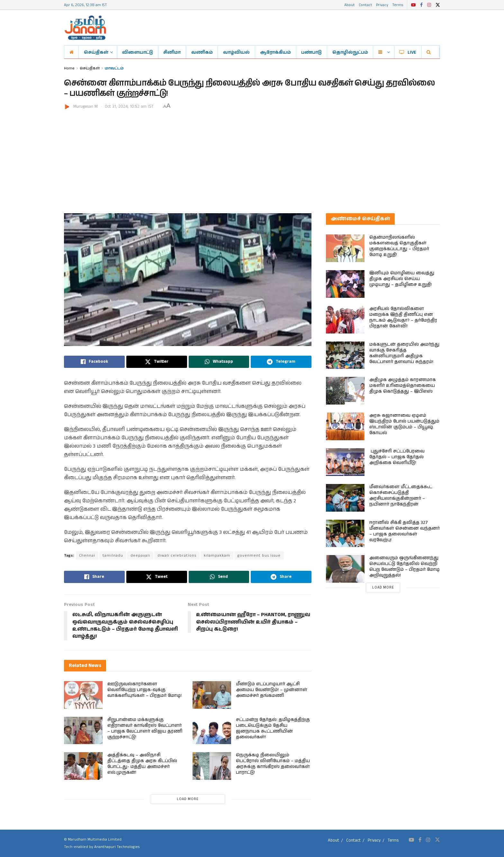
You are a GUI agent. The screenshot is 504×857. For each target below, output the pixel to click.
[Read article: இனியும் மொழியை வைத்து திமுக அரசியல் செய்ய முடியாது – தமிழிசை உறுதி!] (345, 284)
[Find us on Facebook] (420, 840)
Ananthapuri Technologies (117, 847)
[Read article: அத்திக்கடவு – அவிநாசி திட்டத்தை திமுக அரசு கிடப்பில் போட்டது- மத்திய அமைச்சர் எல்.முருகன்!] (83, 766)
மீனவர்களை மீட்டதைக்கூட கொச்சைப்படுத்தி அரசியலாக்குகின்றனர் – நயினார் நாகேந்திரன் (401, 496)
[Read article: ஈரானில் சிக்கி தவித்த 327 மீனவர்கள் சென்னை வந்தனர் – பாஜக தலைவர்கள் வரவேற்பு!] (345, 533)
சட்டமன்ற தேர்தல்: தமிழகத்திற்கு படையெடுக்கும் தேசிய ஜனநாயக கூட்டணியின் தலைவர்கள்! (273, 728)
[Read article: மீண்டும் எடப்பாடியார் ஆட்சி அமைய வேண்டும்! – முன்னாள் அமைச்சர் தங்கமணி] (212, 695)
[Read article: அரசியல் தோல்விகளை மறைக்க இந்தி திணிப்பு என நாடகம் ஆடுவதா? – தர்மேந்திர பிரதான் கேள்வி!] (345, 320)
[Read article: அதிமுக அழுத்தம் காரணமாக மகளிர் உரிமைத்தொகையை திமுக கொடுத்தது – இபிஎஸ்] (345, 391)
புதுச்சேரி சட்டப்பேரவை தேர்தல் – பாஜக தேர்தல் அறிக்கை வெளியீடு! (397, 457)
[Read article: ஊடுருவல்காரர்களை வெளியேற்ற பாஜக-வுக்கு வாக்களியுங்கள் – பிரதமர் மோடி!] (83, 695)
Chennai (87, 556)
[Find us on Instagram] (428, 840)
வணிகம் (202, 52)
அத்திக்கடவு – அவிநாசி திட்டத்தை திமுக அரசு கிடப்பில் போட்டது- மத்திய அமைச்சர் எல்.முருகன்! (142, 764)
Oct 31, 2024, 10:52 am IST (129, 107)
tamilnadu (113, 556)
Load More (188, 799)
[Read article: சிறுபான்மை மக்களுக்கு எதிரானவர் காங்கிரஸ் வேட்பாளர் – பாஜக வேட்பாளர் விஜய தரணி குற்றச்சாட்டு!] (83, 731)
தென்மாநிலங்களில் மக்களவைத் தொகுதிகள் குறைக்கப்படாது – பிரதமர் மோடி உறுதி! (399, 246)
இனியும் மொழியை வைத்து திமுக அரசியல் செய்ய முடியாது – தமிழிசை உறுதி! (402, 279)
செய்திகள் (96, 52)
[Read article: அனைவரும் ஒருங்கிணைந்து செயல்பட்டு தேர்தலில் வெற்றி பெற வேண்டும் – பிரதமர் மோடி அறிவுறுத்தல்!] (345, 569)
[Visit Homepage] (85, 28)
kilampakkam (217, 556)
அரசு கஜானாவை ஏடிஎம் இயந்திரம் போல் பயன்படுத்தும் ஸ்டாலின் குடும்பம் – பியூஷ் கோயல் (404, 424)
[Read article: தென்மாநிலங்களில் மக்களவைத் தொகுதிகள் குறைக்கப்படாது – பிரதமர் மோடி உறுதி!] (345, 248)
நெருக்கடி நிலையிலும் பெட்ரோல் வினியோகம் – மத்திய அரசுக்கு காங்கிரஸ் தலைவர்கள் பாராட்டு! (273, 764)
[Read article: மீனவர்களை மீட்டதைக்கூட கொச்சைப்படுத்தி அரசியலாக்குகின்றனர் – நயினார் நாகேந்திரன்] (345, 498)
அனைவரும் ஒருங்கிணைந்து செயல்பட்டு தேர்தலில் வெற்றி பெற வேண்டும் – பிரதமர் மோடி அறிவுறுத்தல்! (405, 567)
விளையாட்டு (138, 52)
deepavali (140, 556)
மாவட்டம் (114, 68)
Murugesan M (85, 107)
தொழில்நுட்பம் (350, 52)
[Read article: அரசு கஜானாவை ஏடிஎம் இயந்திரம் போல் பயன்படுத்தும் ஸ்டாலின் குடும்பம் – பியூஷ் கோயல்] (345, 426)
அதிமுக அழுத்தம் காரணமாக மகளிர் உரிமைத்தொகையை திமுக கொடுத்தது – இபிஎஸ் (403, 386)
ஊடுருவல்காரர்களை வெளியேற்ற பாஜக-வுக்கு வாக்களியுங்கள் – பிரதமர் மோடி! (144, 690)
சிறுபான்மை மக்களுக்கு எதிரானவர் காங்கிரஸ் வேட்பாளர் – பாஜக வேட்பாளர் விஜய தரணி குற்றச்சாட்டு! (145, 728)
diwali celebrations (177, 556)
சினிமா (172, 52)
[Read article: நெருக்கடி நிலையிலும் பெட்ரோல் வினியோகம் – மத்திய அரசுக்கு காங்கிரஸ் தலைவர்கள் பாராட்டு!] (212, 766)
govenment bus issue (259, 556)
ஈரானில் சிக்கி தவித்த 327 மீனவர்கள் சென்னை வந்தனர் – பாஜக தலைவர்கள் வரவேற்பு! (405, 531)
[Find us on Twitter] (437, 840)
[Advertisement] (252, 159)
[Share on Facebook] (94, 362)
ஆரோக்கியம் (275, 52)
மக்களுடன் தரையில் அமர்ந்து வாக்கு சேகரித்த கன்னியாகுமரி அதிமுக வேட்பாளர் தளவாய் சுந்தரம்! (404, 353)
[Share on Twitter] (157, 362)
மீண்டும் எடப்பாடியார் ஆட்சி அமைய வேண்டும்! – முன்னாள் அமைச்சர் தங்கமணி (272, 690)
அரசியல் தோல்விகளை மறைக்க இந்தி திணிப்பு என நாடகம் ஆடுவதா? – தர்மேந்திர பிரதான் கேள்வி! (403, 317)
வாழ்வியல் (236, 52)
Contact (365, 5)
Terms (398, 5)
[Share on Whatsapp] (219, 362)
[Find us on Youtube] (411, 840)
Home (69, 68)
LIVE (408, 52)
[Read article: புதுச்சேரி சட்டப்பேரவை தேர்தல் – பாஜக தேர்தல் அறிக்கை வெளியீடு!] (345, 462)
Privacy (382, 5)
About (350, 5)
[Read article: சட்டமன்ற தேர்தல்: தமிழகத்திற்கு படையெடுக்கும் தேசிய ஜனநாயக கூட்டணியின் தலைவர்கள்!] (212, 731)
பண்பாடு (311, 52)
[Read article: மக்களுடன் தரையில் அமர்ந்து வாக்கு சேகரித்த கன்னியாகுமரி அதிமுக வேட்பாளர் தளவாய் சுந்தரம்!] (345, 355)
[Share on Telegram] (281, 362)
